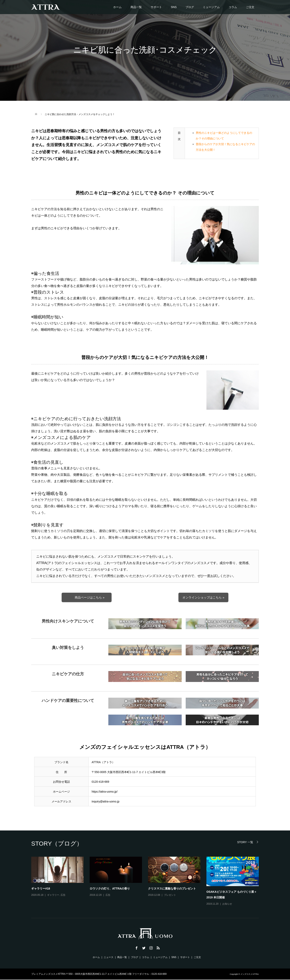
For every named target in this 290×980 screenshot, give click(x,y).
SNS (174, 7)
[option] (148, 882)
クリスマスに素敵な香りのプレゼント (172, 889)
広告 (63, 895)
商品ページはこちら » (90, 598)
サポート (156, 7)
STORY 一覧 (245, 842)
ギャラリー (53, 895)
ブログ (190, 7)
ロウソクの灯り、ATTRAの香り (110, 889)
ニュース (109, 958)
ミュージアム (211, 7)
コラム (233, 7)
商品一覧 (136, 7)
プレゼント (170, 895)
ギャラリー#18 (41, 889)
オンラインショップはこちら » (203, 598)
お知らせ (227, 904)
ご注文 (250, 7)
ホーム (117, 7)
